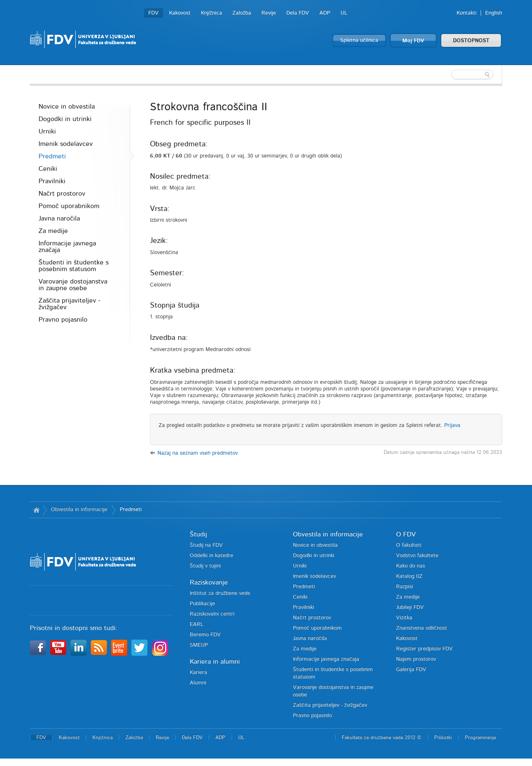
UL (344, 13)
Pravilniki (52, 181)
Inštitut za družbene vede (220, 593)
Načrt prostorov (62, 194)
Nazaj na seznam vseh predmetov (198, 453)
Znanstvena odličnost (422, 628)
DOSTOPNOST (471, 41)
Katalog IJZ (409, 576)
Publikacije (202, 604)
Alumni (198, 683)
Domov (36, 510)
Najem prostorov (416, 659)
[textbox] (448, 75)
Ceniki (48, 169)
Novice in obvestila (67, 107)
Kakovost (180, 13)
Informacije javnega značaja (67, 247)
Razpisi (405, 587)
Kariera (198, 673)
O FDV (406, 534)
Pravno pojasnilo (63, 320)
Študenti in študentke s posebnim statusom (74, 266)
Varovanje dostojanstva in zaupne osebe (73, 285)
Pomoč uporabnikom (69, 206)
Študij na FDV (206, 545)
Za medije (53, 231)
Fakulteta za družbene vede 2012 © (382, 737)
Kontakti (467, 13)
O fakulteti (409, 545)
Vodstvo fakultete (417, 556)
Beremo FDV (205, 635)
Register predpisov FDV (424, 649)
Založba (242, 13)
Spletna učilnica (359, 40)
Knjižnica (212, 13)
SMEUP (199, 645)
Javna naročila (59, 218)
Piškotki (443, 737)
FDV (154, 13)
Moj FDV (413, 41)
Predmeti (52, 156)
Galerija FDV (411, 670)
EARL (197, 624)
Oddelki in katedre (212, 556)
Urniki (47, 131)
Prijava (452, 425)
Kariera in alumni (215, 662)
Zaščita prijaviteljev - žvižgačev (69, 304)
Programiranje (480, 737)
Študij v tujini (205, 566)
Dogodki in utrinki (65, 119)
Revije (269, 13)
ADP (325, 13)
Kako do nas (411, 566)
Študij (198, 534)
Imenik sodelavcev (66, 144)
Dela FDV (298, 13)
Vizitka (404, 618)
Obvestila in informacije (79, 510)
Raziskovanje (209, 582)
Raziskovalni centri (212, 614)
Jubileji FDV (410, 607)
